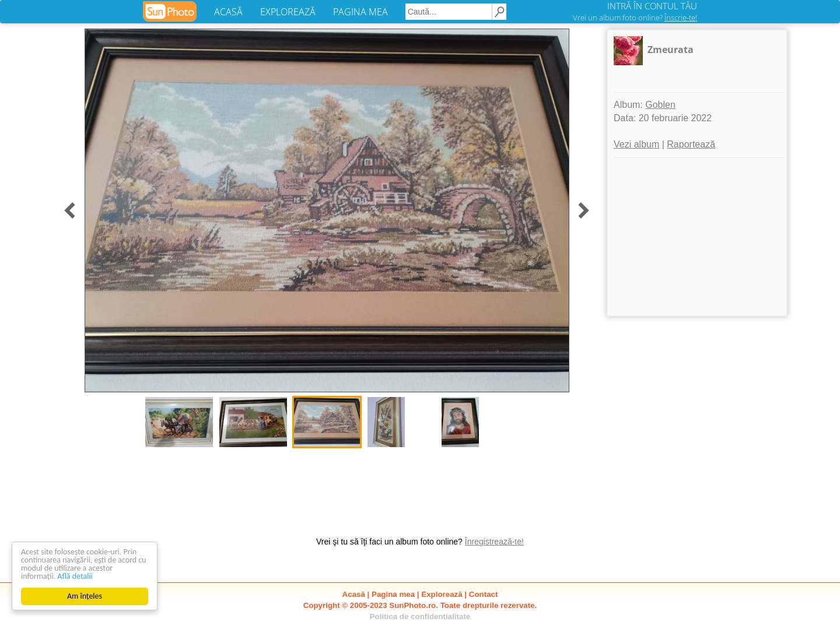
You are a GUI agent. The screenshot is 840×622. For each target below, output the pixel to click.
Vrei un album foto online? (635, 17)
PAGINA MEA (360, 12)
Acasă (354, 594)
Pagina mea (393, 594)
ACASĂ (228, 12)
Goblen (660, 105)
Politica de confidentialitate (420, 616)
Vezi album (636, 144)
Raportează (691, 144)
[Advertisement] (697, 237)
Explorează (442, 594)
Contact (484, 594)
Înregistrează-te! (494, 542)
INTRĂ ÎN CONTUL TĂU (652, 6)
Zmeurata (671, 50)
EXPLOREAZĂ (288, 12)
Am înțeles (85, 596)
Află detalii (75, 576)
